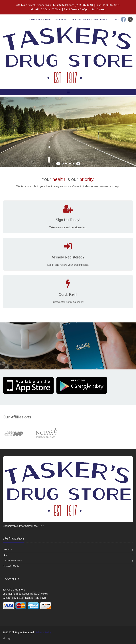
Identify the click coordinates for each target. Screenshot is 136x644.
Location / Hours (80, 20)
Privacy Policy (11, 566)
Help (48, 20)
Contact (7, 549)
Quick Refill (61, 20)
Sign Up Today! (101, 20)
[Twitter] (130, 19)
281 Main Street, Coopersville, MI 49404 (40, 5)
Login (116, 20)
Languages (36, 20)
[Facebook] (123, 19)
